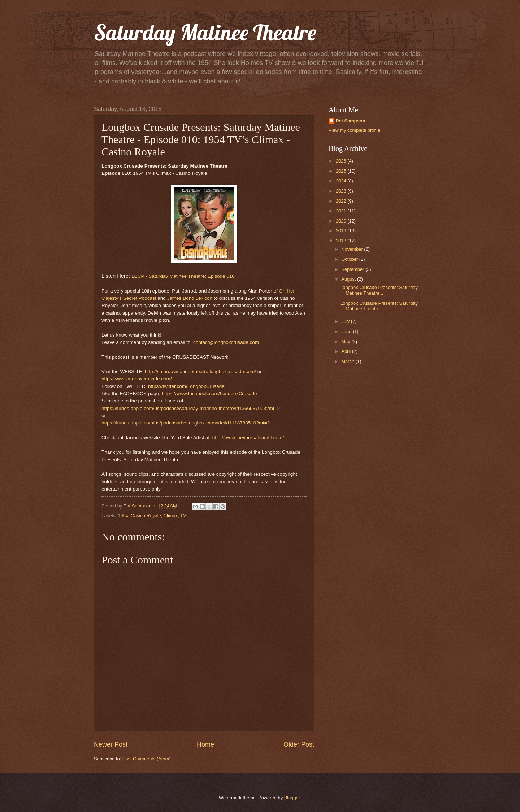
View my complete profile (354, 130)
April (346, 351)
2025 (342, 171)
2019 (342, 231)
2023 (342, 191)
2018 (342, 241)
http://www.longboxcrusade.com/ (137, 379)
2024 (342, 181)
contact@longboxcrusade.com (226, 342)
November (353, 249)
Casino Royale (146, 516)
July (346, 321)
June (347, 331)
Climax (171, 516)
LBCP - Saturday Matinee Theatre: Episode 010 (183, 276)
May (346, 342)
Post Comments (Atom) (147, 759)
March (348, 361)
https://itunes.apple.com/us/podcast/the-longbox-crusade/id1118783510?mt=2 (186, 423)
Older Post (299, 744)
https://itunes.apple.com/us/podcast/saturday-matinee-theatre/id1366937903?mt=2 (191, 408)
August (349, 279)
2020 (342, 221)
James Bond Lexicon (190, 298)
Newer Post (111, 744)
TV (183, 516)
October (350, 259)
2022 (342, 201)
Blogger (292, 798)
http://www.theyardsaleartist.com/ (248, 438)
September (353, 269)
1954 (123, 516)
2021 (342, 211)
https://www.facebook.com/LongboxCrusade (209, 394)
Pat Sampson (351, 121)
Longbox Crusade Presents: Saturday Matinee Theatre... (379, 290)
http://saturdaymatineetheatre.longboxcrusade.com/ (200, 372)
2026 (342, 161)
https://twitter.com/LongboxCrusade (186, 386)
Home (205, 744)
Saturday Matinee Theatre (205, 32)
